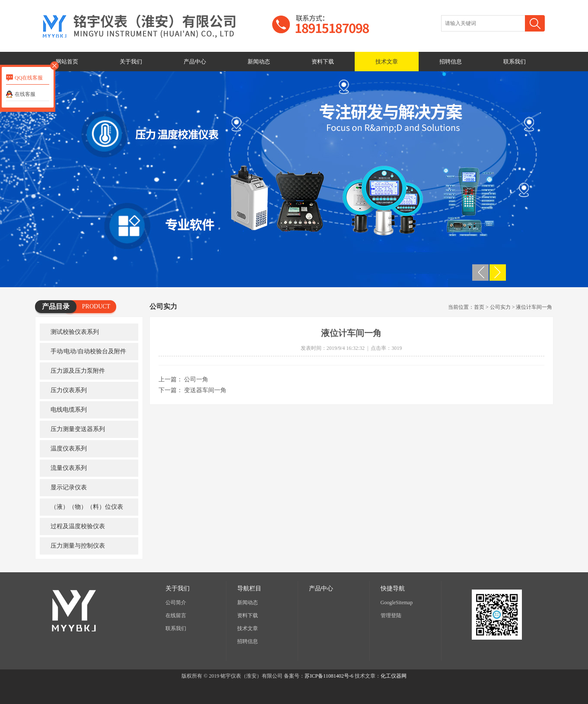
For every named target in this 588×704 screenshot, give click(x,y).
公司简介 (176, 603)
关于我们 (131, 62)
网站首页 (67, 62)
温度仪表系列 (69, 449)
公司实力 (500, 307)
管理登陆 (391, 615)
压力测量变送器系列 (78, 429)
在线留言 (176, 615)
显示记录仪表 (69, 487)
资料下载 (323, 62)
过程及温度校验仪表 (78, 526)
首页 (479, 307)
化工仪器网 (394, 676)
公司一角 (196, 379)
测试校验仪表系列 (75, 332)
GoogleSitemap (397, 603)
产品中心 (195, 62)
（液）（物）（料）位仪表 (87, 507)
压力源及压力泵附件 (78, 371)
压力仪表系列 (69, 390)
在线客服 (25, 94)
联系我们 (515, 62)
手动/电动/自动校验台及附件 (89, 351)
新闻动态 (259, 62)
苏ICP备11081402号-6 (329, 676)
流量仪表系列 (69, 468)
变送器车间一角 (205, 390)
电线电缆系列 (69, 410)
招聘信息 (451, 62)
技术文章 (387, 62)
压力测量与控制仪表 (78, 546)
